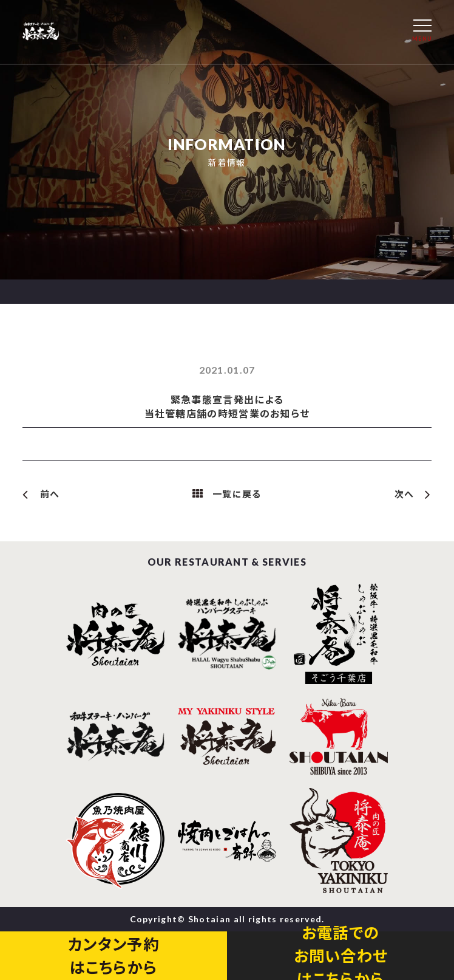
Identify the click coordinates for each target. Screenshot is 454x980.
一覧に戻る (237, 494)
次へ (405, 494)
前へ (50, 494)
